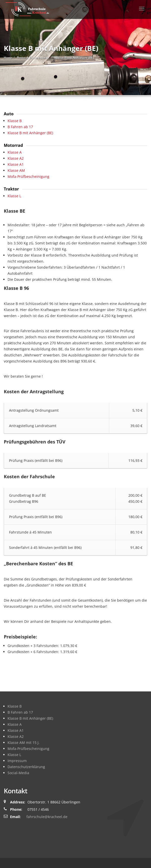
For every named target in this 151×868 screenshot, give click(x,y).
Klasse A (15, 152)
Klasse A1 (16, 164)
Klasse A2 (16, 158)
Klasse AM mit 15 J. (24, 743)
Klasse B (15, 121)
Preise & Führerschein (33, 58)
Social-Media (18, 773)
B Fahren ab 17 (20, 127)
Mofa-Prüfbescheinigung (28, 176)
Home (8, 58)
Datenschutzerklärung (26, 767)
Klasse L (14, 196)
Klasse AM (16, 170)
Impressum (17, 761)
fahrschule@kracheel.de (47, 817)
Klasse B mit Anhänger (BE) (30, 133)
